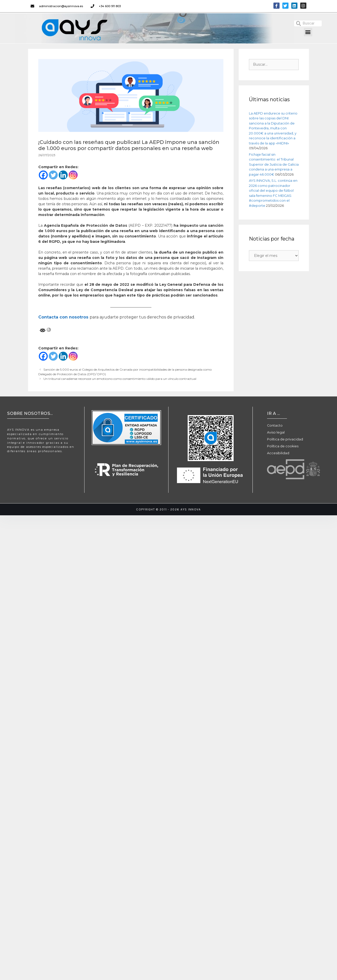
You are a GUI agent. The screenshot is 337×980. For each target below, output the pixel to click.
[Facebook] (43, 175)
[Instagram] (73, 175)
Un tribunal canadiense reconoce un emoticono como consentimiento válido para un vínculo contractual (120, 379)
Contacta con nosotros (63, 317)
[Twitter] (53, 175)
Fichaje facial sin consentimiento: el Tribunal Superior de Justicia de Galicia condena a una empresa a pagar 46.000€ (274, 164)
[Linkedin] (63, 175)
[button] (308, 32)
